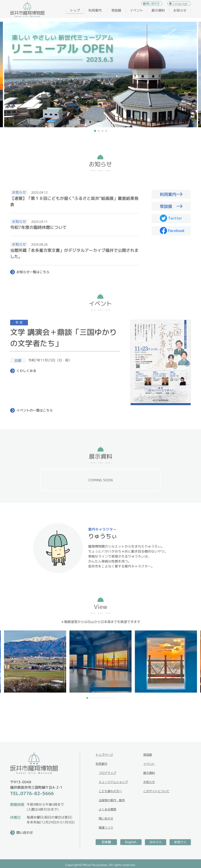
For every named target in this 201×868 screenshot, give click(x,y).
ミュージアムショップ (113, 782)
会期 (18, 360)
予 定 (19, 322)
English (131, 842)
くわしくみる (26, 371)
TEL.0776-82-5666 (32, 793)
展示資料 (158, 10)
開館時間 (17, 805)
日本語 (106, 842)
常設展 (116, 10)
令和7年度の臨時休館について (38, 227)
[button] (95, 131)
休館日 (15, 817)
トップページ (104, 755)
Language (180, 4)
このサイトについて (156, 791)
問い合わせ (153, 4)
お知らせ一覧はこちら (33, 272)
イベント (136, 10)
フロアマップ (107, 773)
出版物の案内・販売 (112, 800)
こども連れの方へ (110, 791)
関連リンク (106, 828)
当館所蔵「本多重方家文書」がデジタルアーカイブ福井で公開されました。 (74, 253)
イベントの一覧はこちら (35, 410)
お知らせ (180, 10)
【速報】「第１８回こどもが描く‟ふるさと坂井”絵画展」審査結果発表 (74, 201)
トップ (75, 10)
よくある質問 (107, 809)
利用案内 (95, 10)
